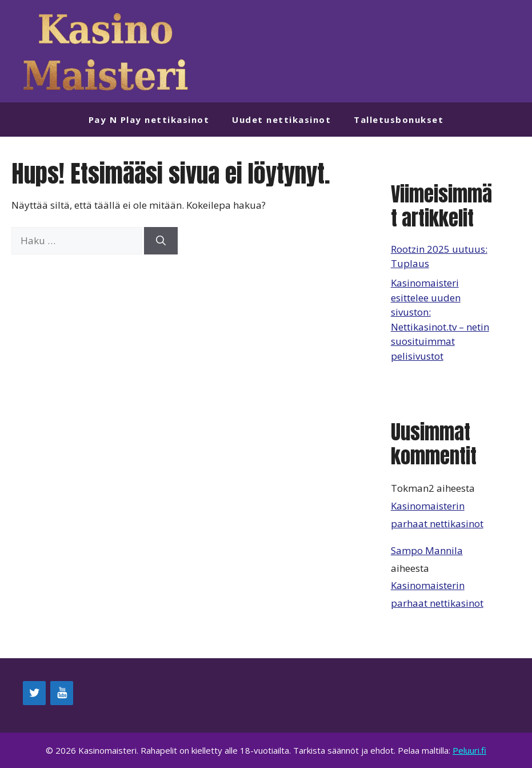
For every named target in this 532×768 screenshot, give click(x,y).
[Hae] (161, 241)
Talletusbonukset (399, 120)
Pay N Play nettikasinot (149, 120)
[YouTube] (62, 693)
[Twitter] (34, 693)
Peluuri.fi (469, 750)
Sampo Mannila (427, 550)
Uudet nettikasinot (281, 120)
